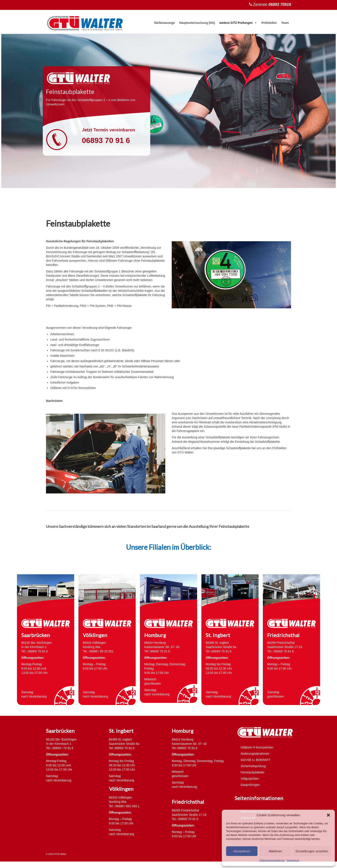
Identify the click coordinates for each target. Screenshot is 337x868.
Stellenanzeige (165, 23)
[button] (328, 815)
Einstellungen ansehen (312, 851)
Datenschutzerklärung (272, 860)
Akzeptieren (242, 851)
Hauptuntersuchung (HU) (197, 23)
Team (285, 23)
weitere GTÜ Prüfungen (238, 23)
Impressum (293, 860)
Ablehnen (275, 851)
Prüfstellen (269, 23)
